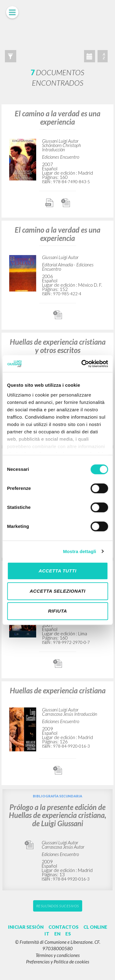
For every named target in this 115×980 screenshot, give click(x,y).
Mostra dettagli (79, 551)
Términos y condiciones (58, 955)
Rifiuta (58, 611)
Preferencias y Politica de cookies (58, 962)
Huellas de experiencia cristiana (58, 690)
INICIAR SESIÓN (26, 927)
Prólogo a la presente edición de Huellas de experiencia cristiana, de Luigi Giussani (57, 815)
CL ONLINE (95, 927)
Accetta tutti (57, 571)
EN (57, 934)
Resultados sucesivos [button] (58, 906)
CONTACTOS (63, 927)
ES (68, 934)
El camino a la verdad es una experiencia (57, 117)
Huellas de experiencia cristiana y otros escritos (58, 346)
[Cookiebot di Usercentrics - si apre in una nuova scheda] (82, 364)
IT (47, 934)
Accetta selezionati (58, 591)
